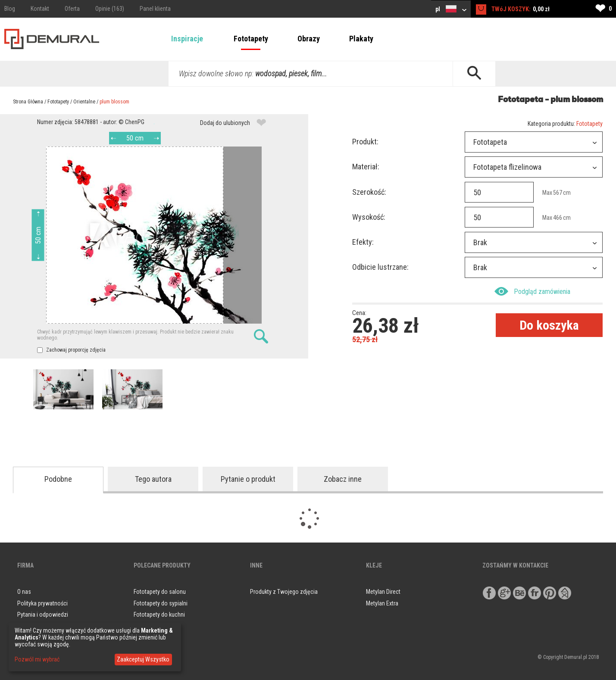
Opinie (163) (110, 9)
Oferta (72, 9)
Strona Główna (28, 102)
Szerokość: (369, 192)
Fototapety (251, 39)
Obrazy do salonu (155, 626)
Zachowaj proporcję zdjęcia (71, 350)
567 (558, 193)
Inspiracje (187, 39)
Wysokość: (369, 217)
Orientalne (84, 102)
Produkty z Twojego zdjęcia (284, 592)
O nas (24, 592)
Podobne (58, 479)
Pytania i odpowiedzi (43, 614)
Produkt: (365, 142)
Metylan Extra (382, 603)
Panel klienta (155, 9)
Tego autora (153, 479)
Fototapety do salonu (160, 592)
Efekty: (363, 242)
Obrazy (309, 39)
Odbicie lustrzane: (380, 267)
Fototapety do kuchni (159, 614)
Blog (10, 9)
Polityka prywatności (42, 603)
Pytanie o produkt (248, 479)
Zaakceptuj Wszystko (143, 659)
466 (558, 218)
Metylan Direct (383, 592)
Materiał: (366, 167)
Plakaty (361, 39)
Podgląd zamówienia (532, 291)
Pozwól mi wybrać (37, 659)
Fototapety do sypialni (161, 603)
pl (451, 9)
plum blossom (114, 102)
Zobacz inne (343, 479)
